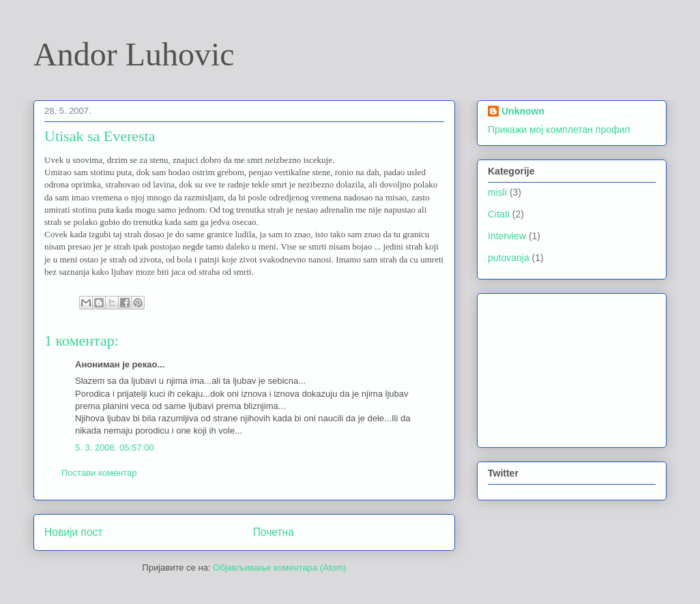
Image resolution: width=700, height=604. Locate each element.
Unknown (523, 111)
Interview (507, 236)
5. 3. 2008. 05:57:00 (115, 448)
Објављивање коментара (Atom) (280, 568)
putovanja (509, 258)
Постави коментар (99, 473)
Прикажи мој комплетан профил (559, 130)
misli (497, 192)
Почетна (274, 532)
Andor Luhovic (134, 54)
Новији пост (74, 532)
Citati (499, 214)
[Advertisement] (556, 367)
